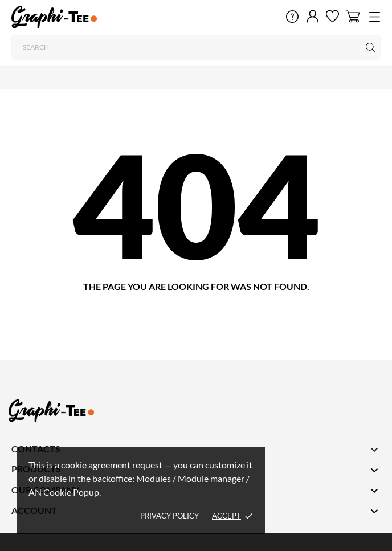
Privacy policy (170, 516)
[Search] (196, 47)
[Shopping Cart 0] (353, 16)
